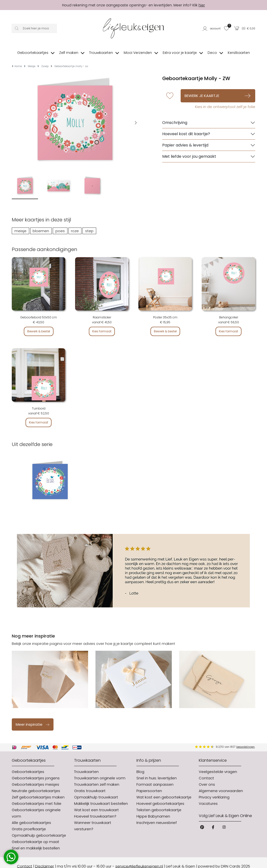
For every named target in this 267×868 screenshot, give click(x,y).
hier (202, 5)
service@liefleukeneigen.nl (139, 859)
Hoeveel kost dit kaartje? (186, 127)
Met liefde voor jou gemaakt (189, 149)
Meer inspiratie (33, 717)
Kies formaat (102, 324)
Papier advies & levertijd (185, 138)
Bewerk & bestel (39, 324)
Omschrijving (175, 115)
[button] (212, 28)
